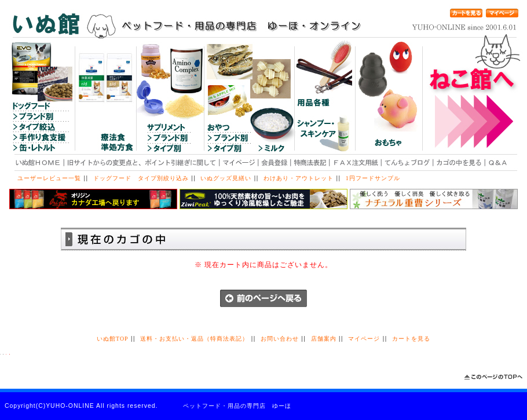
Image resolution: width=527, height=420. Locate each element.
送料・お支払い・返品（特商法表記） (194, 339)
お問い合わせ (280, 339)
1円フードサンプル (373, 178)
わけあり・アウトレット (299, 178)
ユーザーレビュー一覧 (49, 178)
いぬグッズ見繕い (226, 178)
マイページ (364, 339)
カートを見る (411, 339)
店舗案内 (324, 339)
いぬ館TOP (112, 339)
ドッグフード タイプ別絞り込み (141, 178)
